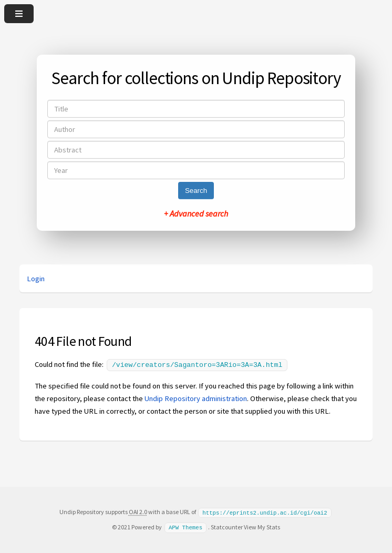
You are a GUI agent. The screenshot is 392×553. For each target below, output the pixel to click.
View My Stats (262, 525)
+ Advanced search (196, 213)
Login (36, 279)
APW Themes (185, 526)
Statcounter (227, 525)
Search (196, 191)
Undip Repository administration (196, 397)
